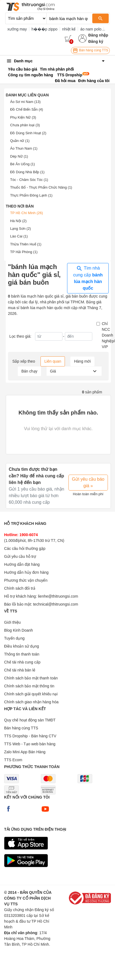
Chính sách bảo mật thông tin (29, 686)
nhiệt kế (69, 29)
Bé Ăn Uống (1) (22, 164)
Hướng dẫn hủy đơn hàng (26, 572)
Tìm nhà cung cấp (88, 278)
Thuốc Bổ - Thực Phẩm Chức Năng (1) (41, 187)
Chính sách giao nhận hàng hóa (31, 702)
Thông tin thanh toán (22, 654)
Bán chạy (29, 371)
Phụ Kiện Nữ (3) (23, 117)
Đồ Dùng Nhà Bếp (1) (27, 172)
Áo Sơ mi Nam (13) (25, 102)
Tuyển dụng (14, 638)
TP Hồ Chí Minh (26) (27, 213)
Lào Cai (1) (19, 236)
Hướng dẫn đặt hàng (22, 564)
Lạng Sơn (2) (21, 229)
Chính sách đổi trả (20, 588)
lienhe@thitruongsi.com (58, 596)
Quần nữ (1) (20, 141)
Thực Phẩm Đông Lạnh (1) (31, 195)
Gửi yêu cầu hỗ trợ (20, 556)
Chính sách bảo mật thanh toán (31, 678)
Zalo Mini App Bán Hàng (25, 752)
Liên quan (53, 361)
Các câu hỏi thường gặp (25, 548)
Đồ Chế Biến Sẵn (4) (27, 109)
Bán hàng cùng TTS (90, 51)
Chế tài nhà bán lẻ (20, 670)
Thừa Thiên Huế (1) (26, 244)
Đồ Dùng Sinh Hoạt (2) (28, 133)
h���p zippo (44, 29)
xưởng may (17, 29)
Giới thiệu (12, 622)
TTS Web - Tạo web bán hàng (30, 744)
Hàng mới (82, 361)
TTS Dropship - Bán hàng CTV (30, 736)
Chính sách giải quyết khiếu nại (31, 694)
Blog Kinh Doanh (18, 630)
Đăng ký (96, 41)
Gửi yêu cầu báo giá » (88, 482)
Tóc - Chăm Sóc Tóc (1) (29, 180)
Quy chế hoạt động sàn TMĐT (30, 720)
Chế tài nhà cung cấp (22, 662)
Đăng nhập (98, 35)
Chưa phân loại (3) (25, 125)
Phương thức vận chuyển (26, 580)
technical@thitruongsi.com (56, 604)
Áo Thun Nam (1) (24, 148)
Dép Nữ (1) (19, 156)
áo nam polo (91, 29)
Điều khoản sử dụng (21, 646)
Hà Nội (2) (18, 221)
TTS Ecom (13, 760)
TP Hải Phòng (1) (24, 252)
